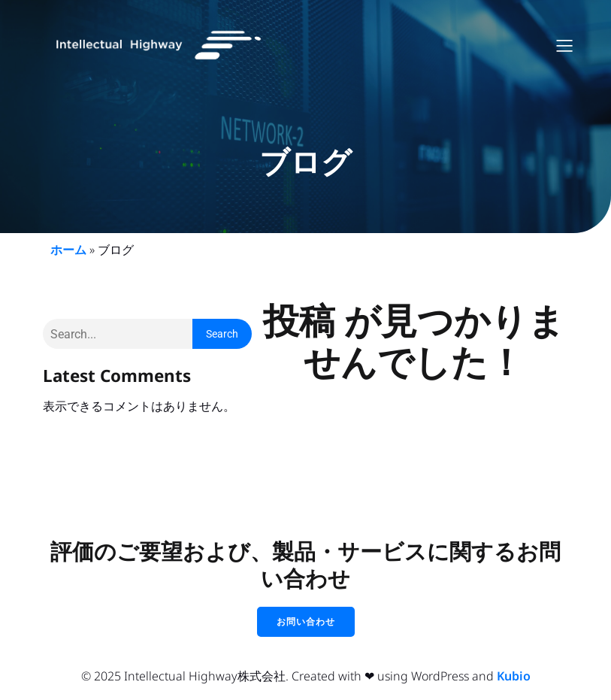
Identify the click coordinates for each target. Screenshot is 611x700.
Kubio (514, 676)
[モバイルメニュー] (565, 45)
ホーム (68, 250)
